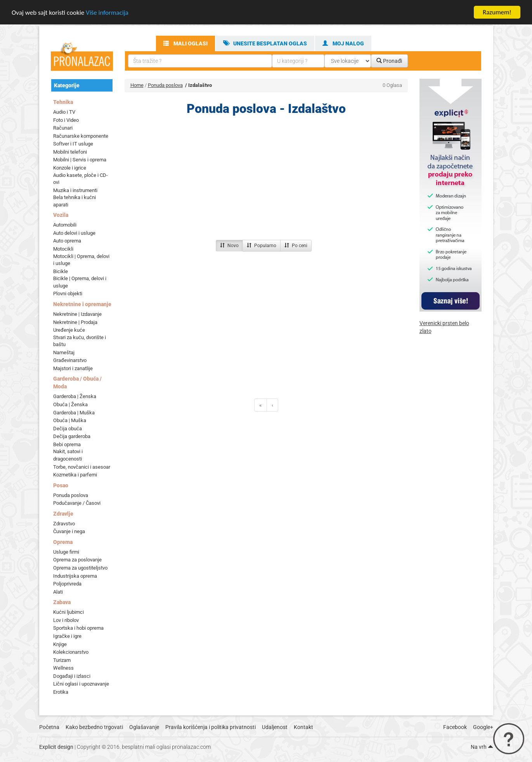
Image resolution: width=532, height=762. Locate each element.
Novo (229, 246)
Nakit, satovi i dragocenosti (68, 455)
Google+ (483, 727)
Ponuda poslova (71, 495)
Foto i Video (66, 120)
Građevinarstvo (70, 360)
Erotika (61, 692)
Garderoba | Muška (74, 412)
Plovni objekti (68, 294)
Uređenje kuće (69, 330)
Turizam (62, 660)
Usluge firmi (66, 552)
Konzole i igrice (70, 168)
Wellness (63, 668)
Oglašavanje (144, 727)
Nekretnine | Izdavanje (77, 314)
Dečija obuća (68, 429)
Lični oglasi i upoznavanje (81, 684)
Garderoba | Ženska (75, 396)
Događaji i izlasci (72, 676)
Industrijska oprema (75, 576)
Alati (58, 592)
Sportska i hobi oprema (78, 628)
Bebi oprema (67, 444)
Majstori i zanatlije (73, 368)
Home (137, 85)
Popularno (262, 246)
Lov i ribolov (66, 620)
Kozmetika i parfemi (75, 475)
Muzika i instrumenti (75, 190)
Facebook (455, 727)
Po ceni (296, 246)
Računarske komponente (81, 136)
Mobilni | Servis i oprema (80, 160)
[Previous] (261, 405)
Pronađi (389, 61)
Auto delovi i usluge (74, 233)
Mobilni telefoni (70, 152)
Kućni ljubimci (68, 612)
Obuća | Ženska (70, 404)
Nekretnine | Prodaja (75, 322)
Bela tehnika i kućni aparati (75, 201)
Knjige (60, 644)
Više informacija (107, 12)
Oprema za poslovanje (77, 560)
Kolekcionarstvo (71, 652)
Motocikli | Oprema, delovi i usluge (81, 260)
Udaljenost (275, 727)
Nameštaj (64, 352)
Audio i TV (64, 112)
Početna (49, 727)
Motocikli (63, 249)
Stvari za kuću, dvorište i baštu (80, 341)
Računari (63, 128)
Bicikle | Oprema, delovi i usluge (80, 282)
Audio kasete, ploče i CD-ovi (81, 178)
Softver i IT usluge (73, 144)
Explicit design (56, 747)
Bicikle (61, 271)
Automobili (65, 225)
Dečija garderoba (72, 436)
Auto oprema (67, 241)
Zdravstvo (64, 524)
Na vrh (482, 747)
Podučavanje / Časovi (77, 503)
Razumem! (497, 12)
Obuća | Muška (70, 420)
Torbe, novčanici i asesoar (82, 467)
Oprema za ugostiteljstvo (80, 568)
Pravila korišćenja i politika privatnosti (211, 727)
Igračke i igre (67, 636)
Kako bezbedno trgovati (94, 727)
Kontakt (303, 727)
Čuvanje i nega (69, 531)
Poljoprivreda (67, 584)
